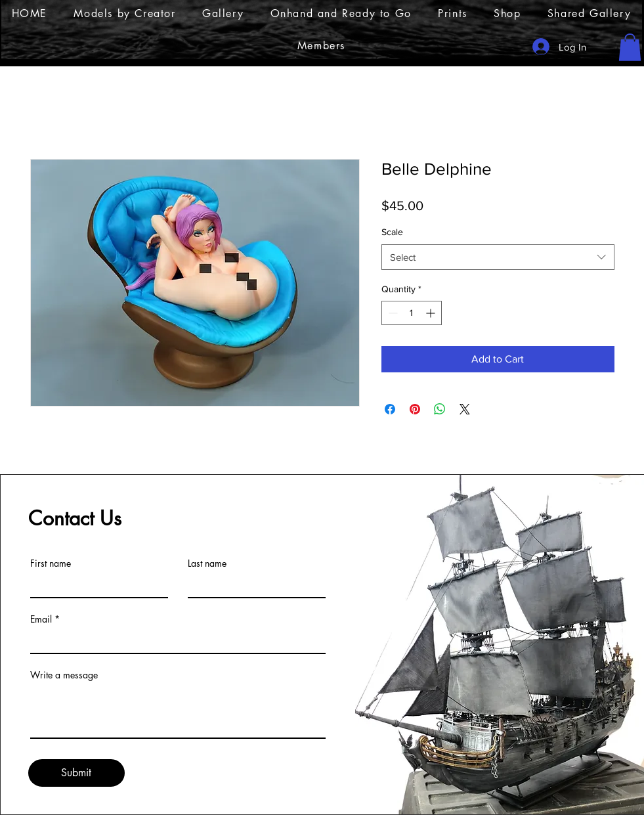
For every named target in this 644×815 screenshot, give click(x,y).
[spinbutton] (412, 313)
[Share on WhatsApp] (440, 409)
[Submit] (76, 773)
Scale (392, 232)
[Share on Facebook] (390, 409)
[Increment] (432, 313)
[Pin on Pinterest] (415, 409)
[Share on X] (465, 409)
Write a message (64, 675)
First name (51, 563)
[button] (630, 47)
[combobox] (498, 257)
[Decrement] (392, 313)
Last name (207, 563)
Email (41, 619)
